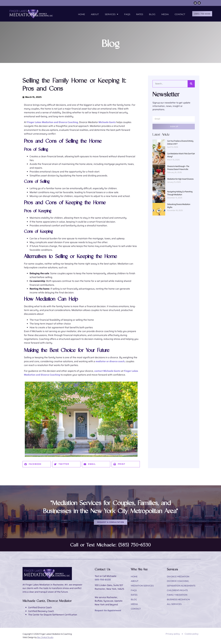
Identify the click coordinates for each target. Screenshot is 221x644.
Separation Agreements (182, 587)
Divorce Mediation (179, 577)
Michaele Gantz (107, 122)
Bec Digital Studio (45, 638)
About (94, 14)
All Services (175, 606)
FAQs (126, 14)
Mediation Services (143, 587)
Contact (179, 14)
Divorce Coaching (178, 582)
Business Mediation (179, 601)
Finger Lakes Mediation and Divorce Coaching (53, 122)
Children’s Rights (178, 592)
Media (164, 14)
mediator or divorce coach (110, 361)
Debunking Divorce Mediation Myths (179, 206)
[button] (37, 464)
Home (80, 14)
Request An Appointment (108, 611)
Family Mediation (178, 596)
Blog (151, 14)
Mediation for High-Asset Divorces (180, 179)
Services (110, 14)
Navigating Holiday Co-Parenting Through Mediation (180, 193)
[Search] (191, 84)
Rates (139, 14)
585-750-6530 (103, 580)
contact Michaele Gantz (107, 371)
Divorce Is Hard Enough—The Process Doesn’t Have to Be (178, 168)
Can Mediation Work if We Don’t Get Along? (181, 155)
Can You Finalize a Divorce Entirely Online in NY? (180, 142)
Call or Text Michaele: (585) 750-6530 (111, 545)
